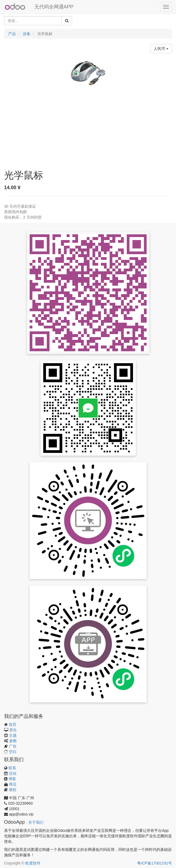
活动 (13, 773)
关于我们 (36, 822)
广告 (13, 746)
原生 (13, 730)
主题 (13, 735)
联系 (12, 768)
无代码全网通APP (54, 7)
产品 (12, 34)
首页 (13, 724)
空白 (13, 752)
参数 (13, 741)
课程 (13, 790)
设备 (27, 34)
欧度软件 (33, 863)
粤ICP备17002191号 (155, 863)
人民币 (161, 49)
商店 (13, 784)
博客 (12, 779)
